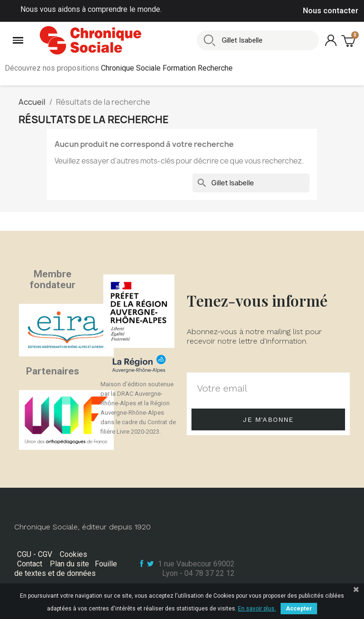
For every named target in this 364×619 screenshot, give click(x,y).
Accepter (299, 609)
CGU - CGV (35, 554)
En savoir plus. (257, 609)
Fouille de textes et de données (66, 569)
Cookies (73, 554)
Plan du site (69, 564)
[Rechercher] (251, 183)
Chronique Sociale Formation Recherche (167, 68)
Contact (30, 564)
